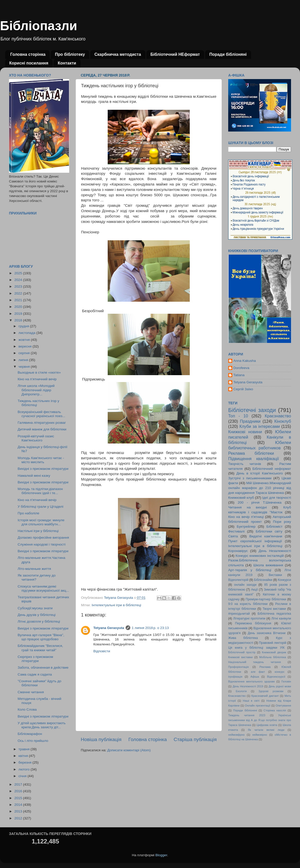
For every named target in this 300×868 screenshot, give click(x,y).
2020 (19, 307)
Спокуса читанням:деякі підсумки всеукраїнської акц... (43, 588)
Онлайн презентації (258, 706)
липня (24, 360)
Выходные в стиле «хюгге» (39, 372)
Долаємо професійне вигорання (43, 538)
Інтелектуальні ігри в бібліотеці (116, 605)
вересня (26, 346)
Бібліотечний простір (242, 652)
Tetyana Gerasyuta (109, 628)
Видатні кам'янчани (266, 536)
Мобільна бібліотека (273, 657)
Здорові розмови (271, 691)
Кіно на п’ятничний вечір (37, 379)
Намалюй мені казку (34, 476)
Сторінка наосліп (275, 710)
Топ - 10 (238, 416)
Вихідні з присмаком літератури (43, 469)
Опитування (283, 706)
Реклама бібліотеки (251, 453)
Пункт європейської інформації (255, 541)
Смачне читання (31, 692)
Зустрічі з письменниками (250, 478)
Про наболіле (29, 513)
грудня (24, 326)
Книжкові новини (245, 432)
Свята (233, 536)
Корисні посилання (29, 63)
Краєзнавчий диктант (265, 696)
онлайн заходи (245, 585)
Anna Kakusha (245, 361)
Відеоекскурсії (276, 677)
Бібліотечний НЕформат (175, 54)
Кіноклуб (283, 421)
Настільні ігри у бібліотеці (38, 531)
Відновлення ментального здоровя (251, 681)
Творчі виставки (274, 609)
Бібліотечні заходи (252, 410)
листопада (27, 333)
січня (23, 776)
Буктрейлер (246, 527)
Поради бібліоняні (228, 54)
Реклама (265, 667)
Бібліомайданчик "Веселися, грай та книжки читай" (40, 648)
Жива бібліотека (243, 638)
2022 (19, 293)
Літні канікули (281, 619)
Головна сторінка (28, 54)
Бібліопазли (39, 26)
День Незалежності (275, 551)
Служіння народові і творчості (42, 544)
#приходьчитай (239, 614)
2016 (19, 791)
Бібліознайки (263, 580)
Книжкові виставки (240, 657)
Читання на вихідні (247, 507)
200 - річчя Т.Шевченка (260, 502)
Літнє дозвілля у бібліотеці (39, 621)
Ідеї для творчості (277, 498)
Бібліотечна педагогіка (274, 614)
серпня (25, 353)
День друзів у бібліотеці (37, 615)
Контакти (67, 63)
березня (26, 762)
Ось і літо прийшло (33, 741)
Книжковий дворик (274, 652)
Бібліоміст (274, 527)
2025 (19, 273)
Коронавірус (238, 551)
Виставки (275, 575)
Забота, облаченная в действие (43, 668)
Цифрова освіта (267, 725)
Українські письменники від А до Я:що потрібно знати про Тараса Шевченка (260, 720)
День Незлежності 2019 (248, 686)
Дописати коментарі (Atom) (129, 750)
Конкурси (285, 580)
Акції (254, 590)
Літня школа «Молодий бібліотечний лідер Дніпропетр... (36, 390)
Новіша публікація (101, 739)
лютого (24, 769)
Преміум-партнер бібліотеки (266, 599)
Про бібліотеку (70, 54)
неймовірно (260, 735)
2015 (19, 798)
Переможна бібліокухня (253, 623)
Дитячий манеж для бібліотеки (42, 429)
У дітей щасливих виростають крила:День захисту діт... (42, 725)
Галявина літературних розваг (42, 423)
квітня (24, 756)
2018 (19, 320)
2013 (19, 811)
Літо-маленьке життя (34, 569)
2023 (19, 286)
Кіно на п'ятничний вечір (37, 500)
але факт (258, 672)
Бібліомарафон (30, 734)
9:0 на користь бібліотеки (248, 604)
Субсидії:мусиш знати (35, 608)
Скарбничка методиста (118, 54)
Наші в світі (251, 701)
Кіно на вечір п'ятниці (246, 517)
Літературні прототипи (249, 619)
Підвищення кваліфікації (254, 459)
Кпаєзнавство (237, 696)
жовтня (25, 340)
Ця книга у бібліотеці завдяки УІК (256, 648)
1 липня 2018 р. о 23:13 (150, 628)
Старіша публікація (195, 739)
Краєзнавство (278, 416)
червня (25, 367)
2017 (19, 784)
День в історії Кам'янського (260, 473)
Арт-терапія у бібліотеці (250, 570)
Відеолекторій (238, 580)
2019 (19, 314)
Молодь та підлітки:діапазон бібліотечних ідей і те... (40, 491)
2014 (19, 805)
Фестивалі (236, 531)
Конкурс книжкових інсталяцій (260, 556)
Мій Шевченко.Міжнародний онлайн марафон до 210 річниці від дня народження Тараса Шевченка (260, 488)
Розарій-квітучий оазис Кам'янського (36, 438)
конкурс (279, 672)
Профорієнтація (238, 667)
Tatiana (239, 375)
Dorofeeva (241, 368)
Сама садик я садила (35, 674)
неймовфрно (236, 735)
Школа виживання (268, 565)
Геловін (286, 681)
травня (24, 749)
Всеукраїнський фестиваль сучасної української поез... (41, 414)
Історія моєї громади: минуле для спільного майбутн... (41, 522)
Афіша (255, 677)
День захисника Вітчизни (267, 633)
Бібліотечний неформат (272, 469)
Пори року (282, 522)
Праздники (250, 421)
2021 (19, 300)
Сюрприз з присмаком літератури (35, 659)
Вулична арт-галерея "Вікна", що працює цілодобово (41, 637)
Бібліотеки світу (269, 531)
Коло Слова (27, 709)
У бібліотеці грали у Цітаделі (41, 507)
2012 (19, 818)
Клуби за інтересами (260, 426)
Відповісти (102, 651)
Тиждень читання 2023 (247, 715)
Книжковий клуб (241, 498)
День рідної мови (280, 686)
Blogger (161, 855)
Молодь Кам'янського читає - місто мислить (41, 460)
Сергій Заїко (243, 389)
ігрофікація (235, 677)
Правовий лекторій (273, 643)
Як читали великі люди (266, 730)
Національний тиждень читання (254, 662)
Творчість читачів (245, 464)
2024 (19, 280)
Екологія (241, 691)
